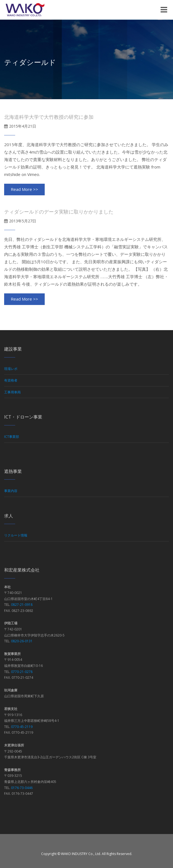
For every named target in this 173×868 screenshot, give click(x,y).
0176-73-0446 (22, 788)
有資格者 (11, 380)
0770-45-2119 (22, 727)
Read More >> (24, 189)
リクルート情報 (16, 535)
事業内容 (11, 491)
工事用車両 (12, 392)
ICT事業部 (12, 437)
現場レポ (11, 369)
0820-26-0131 (22, 641)
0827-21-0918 (22, 605)
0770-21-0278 (22, 672)
